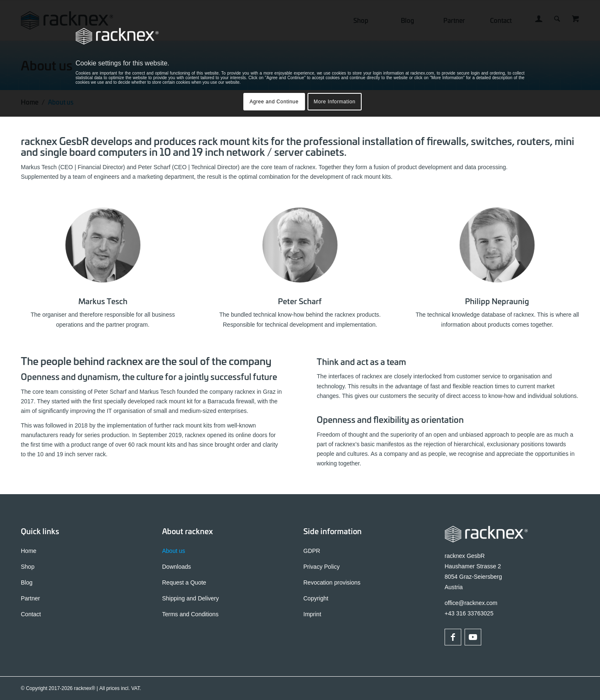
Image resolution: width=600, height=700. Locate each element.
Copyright (316, 598)
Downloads (176, 567)
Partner (30, 598)
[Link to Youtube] (473, 637)
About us (174, 551)
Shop (28, 567)
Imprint (312, 614)
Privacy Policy (321, 567)
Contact (31, 614)
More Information (335, 102)
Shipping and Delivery (190, 598)
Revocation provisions (332, 582)
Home (29, 551)
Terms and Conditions (190, 614)
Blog (27, 582)
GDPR (312, 551)
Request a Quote (184, 582)
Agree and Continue (274, 102)
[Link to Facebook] (453, 637)
